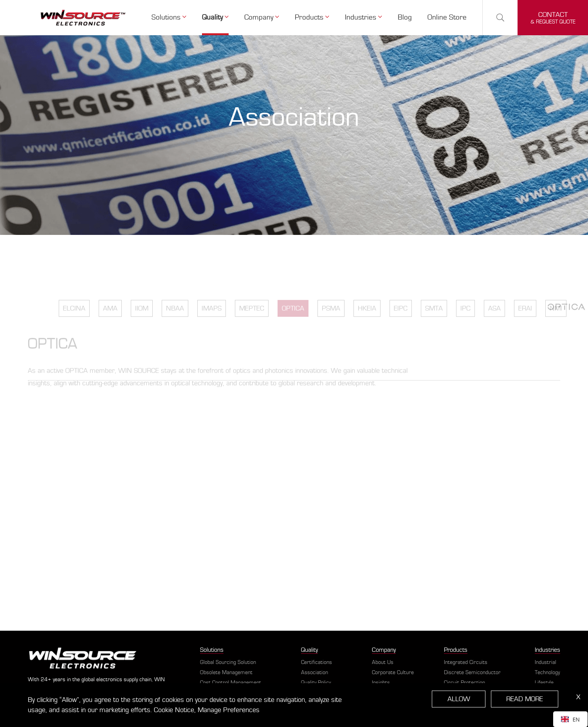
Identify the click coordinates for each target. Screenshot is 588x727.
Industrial (546, 662)
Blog (406, 17)
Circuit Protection (464, 683)
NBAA (175, 322)
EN (570, 719)
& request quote (553, 18)
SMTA (434, 322)
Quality (218, 17)
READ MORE (525, 699)
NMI (556, 322)
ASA (494, 322)
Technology (547, 673)
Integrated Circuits (466, 662)
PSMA (331, 322)
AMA (110, 322)
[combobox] (570, 719)
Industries (365, 17)
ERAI (525, 322)
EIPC (401, 322)
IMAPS (212, 322)
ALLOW (460, 699)
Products (314, 17)
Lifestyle (544, 683)
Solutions (173, 17)
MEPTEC (252, 322)
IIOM (142, 322)
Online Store (448, 17)
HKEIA (367, 322)
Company (264, 17)
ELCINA (74, 322)
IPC (465, 322)
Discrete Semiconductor (472, 673)
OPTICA (293, 322)
